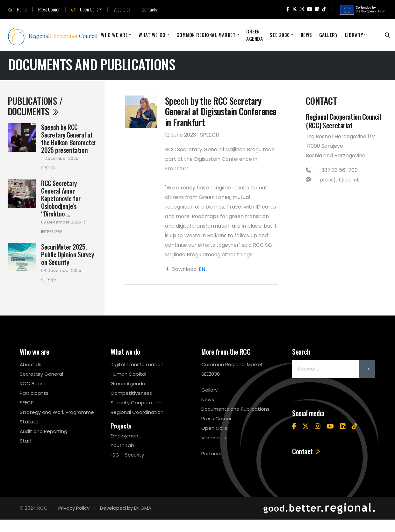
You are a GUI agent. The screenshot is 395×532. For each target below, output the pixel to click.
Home (17, 10)
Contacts (149, 9)
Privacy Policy (74, 508)
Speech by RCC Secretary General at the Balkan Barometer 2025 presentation (69, 138)
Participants (34, 393)
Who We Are (114, 35)
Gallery (329, 35)
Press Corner (49, 9)
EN (202, 269)
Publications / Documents (35, 106)
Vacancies (122, 9)
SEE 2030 (280, 35)
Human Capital (128, 374)
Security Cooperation (136, 403)
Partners (211, 454)
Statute (29, 422)
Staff (26, 441)
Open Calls (85, 10)
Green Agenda (255, 35)
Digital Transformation (137, 364)
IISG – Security (127, 455)
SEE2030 (211, 374)
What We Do (152, 35)
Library (354, 35)
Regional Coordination (137, 412)
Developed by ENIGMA (126, 508)
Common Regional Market (206, 35)
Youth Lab (122, 445)
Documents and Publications (235, 409)
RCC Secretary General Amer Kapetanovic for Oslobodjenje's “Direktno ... (61, 198)
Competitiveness (131, 393)
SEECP (27, 403)
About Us (31, 364)
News (306, 35)
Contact (307, 451)
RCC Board (33, 383)
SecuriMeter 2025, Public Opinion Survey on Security (68, 254)
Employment (126, 436)
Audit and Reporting (43, 431)
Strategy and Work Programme (57, 412)
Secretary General (41, 374)
